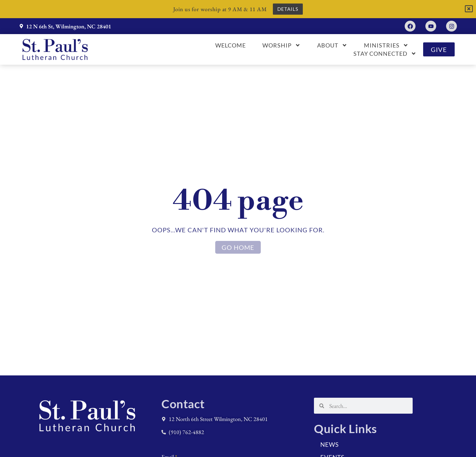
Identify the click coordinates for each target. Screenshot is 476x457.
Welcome (231, 45)
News (330, 444)
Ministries (386, 45)
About (332, 45)
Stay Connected (385, 54)
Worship (281, 45)
